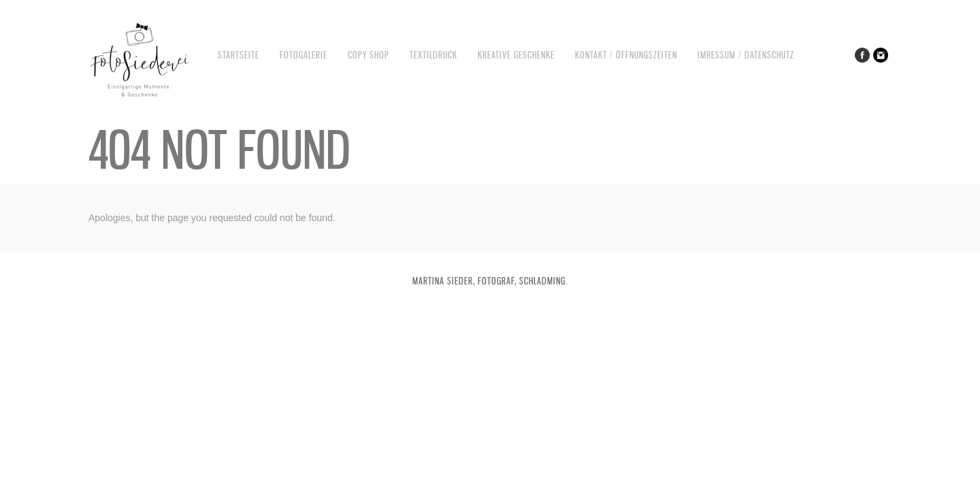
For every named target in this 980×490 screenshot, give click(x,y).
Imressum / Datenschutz (746, 55)
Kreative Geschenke (516, 55)
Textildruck (434, 55)
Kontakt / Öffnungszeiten (626, 55)
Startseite (239, 55)
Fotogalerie (304, 55)
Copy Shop (369, 55)
